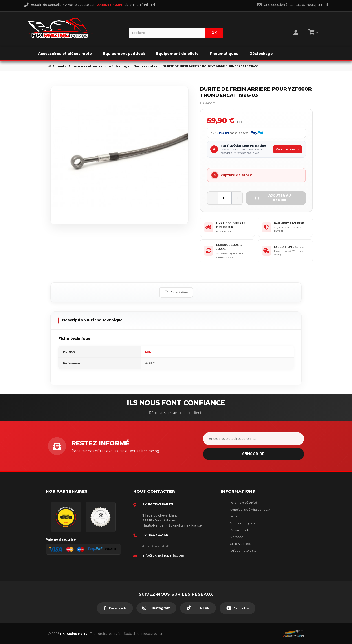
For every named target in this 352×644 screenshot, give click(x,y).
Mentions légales (242, 523)
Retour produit (240, 530)
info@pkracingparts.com (163, 555)
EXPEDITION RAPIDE (289, 247)
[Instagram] (156, 608)
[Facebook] (115, 608)
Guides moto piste (243, 550)
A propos (236, 537)
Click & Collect (240, 544)
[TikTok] (198, 608)
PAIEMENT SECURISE (289, 223)
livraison (235, 516)
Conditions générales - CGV (250, 510)
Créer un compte (288, 149)
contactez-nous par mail (309, 5)
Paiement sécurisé (243, 503)
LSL (148, 351)
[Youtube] (238, 608)
